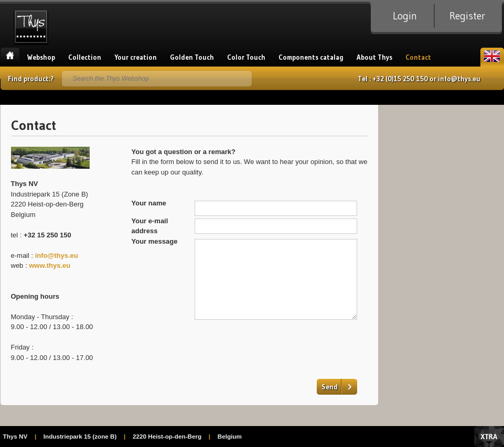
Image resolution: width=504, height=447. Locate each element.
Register (467, 16)
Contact (418, 57)
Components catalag (311, 57)
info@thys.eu (459, 79)
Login (405, 16)
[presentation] (274, 345)
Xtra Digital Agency (489, 437)
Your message (155, 241)
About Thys (374, 57)
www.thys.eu (51, 265)
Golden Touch (192, 57)
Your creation (136, 57)
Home (10, 57)
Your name (149, 203)
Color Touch (246, 57)
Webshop (41, 57)
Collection (85, 57)
